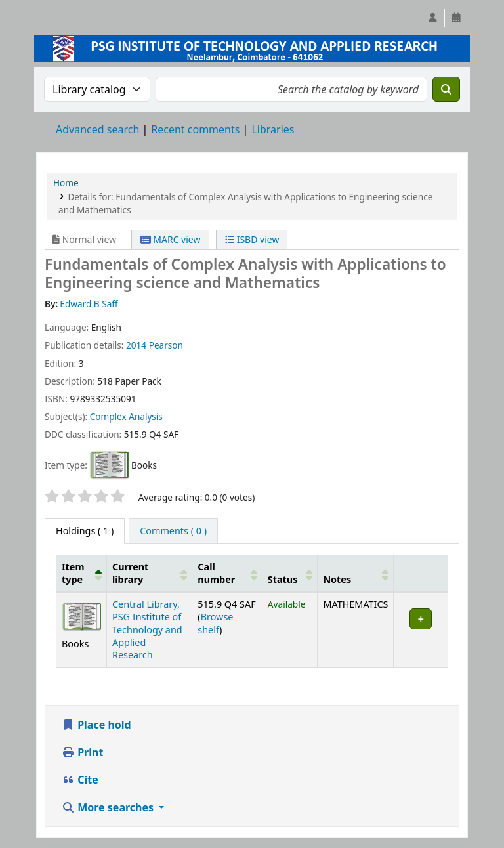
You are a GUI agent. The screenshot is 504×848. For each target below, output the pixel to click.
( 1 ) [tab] (85, 531)
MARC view (171, 239)
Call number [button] (216, 573)
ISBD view (252, 239)
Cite (80, 780)
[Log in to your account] (432, 18)
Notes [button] (337, 579)
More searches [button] (109, 807)
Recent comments (195, 129)
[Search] (446, 89)
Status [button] (283, 579)
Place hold (96, 725)
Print (82, 752)
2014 (136, 345)
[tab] (173, 531)
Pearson (166, 345)
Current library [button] (130, 573)
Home (66, 183)
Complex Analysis (126, 416)
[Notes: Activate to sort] (356, 573)
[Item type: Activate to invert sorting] (82, 573)
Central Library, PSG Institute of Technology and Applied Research (147, 630)
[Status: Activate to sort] (290, 573)
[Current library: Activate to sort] (150, 573)
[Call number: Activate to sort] (227, 573)
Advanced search (97, 129)
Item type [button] (73, 573)
